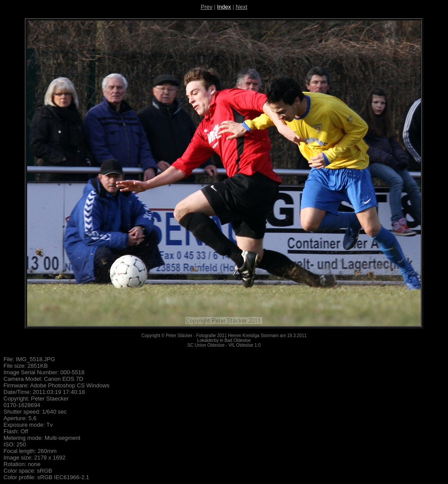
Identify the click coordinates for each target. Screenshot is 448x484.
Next (242, 7)
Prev (207, 7)
